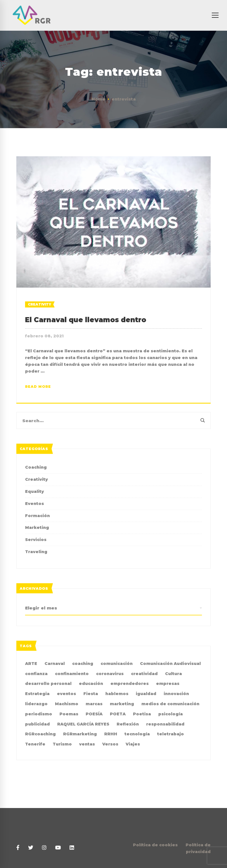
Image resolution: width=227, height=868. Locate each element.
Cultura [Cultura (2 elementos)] (173, 674)
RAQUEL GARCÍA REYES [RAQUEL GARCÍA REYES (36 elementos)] (83, 724)
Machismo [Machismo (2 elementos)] (67, 704)
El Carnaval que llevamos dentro (86, 320)
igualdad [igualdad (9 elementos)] (146, 694)
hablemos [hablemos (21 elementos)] (117, 694)
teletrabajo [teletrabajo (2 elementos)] (171, 734)
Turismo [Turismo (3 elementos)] (62, 744)
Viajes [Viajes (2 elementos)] (133, 744)
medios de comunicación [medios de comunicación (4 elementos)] (170, 704)
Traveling (36, 552)
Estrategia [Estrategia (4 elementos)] (37, 694)
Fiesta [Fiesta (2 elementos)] (91, 694)
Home (98, 99)
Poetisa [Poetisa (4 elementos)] (142, 714)
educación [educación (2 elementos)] (91, 684)
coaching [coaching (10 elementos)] (83, 664)
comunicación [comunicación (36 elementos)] (117, 664)
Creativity (40, 304)
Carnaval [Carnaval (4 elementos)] (55, 664)
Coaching (36, 467)
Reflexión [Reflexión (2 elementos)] (128, 724)
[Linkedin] (72, 848)
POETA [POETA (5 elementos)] (118, 714)
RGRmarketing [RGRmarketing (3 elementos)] (80, 734)
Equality (35, 491)
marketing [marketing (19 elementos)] (122, 704)
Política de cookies (155, 845)
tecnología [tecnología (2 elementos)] (137, 734)
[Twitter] (31, 848)
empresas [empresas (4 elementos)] (168, 684)
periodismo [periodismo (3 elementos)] (39, 714)
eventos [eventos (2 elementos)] (66, 694)
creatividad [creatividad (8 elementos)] (144, 674)
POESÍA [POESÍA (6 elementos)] (94, 714)
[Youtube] (58, 848)
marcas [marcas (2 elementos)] (94, 704)
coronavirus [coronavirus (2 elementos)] (110, 674)
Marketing (37, 528)
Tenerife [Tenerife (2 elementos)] (35, 744)
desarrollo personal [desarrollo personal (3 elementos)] (48, 684)
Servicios (36, 540)
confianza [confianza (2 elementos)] (36, 674)
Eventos (35, 504)
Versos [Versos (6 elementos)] (110, 744)
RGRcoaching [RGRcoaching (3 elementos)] (40, 734)
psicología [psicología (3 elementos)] (171, 714)
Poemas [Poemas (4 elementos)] (69, 714)
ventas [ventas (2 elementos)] (87, 744)
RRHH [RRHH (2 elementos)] (111, 734)
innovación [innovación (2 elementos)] (176, 694)
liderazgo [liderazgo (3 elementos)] (36, 704)
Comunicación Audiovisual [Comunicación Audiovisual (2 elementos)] (170, 664)
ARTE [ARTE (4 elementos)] (31, 664)
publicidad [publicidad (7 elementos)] (37, 724)
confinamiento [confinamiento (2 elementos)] (72, 674)
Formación (37, 516)
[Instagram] (44, 848)
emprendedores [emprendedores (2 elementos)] (130, 684)
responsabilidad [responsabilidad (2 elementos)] (165, 724)
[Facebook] (18, 848)
